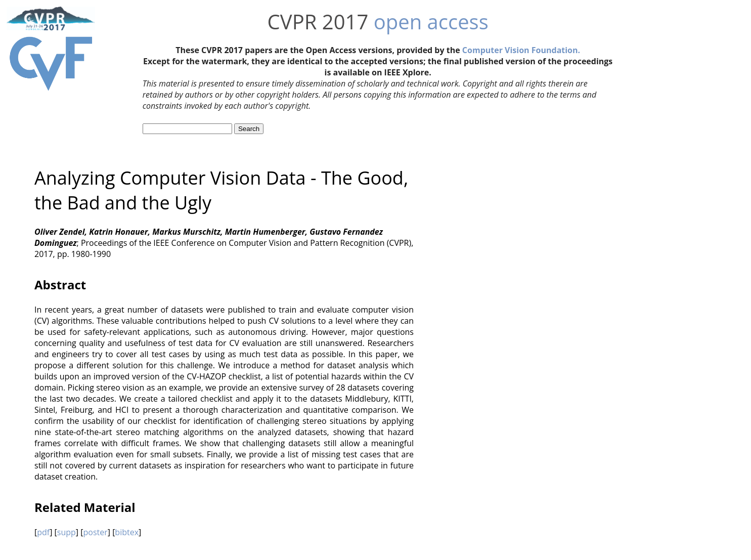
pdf (43, 532)
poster (95, 532)
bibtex (127, 532)
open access (431, 21)
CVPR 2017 (318, 21)
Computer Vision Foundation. (521, 50)
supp (67, 532)
